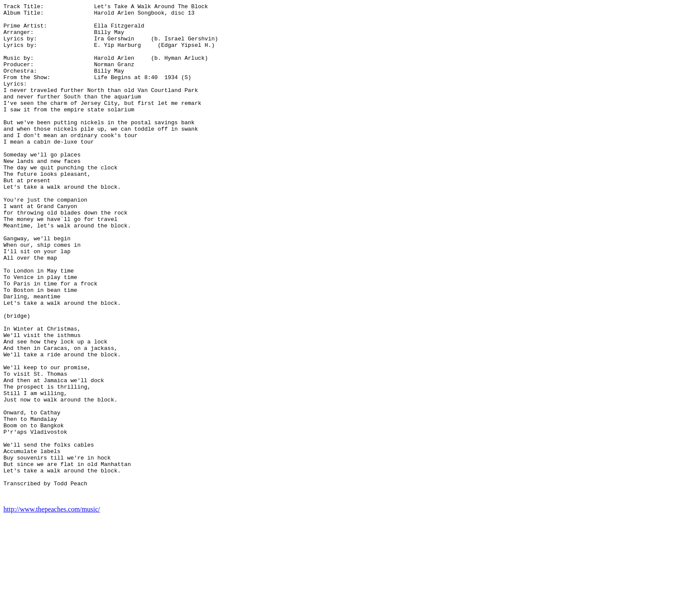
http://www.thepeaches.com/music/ (52, 608)
